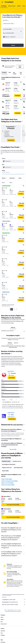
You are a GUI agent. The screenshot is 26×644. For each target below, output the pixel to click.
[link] (11, 140)
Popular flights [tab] (5, 504)
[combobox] (6, 20)
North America (11, 643)
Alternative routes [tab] (6, 494)
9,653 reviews (11, 450)
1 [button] (12, 309)
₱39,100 (17, 17)
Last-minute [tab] (15, 73)
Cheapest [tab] (4, 72)
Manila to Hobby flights (7, 512)
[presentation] (21, 17)
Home (5, 643)
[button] (2, 2)
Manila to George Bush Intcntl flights (10, 514)
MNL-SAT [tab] (13, 327)
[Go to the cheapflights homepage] (10, 2)
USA (16, 643)
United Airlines (11, 446)
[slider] (24, 174)
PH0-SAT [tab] (10, 376)
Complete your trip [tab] (17, 494)
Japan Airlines (11, 404)
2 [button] (14, 309)
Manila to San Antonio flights (8, 518)
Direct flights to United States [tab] (9, 497)
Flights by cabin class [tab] (7, 500)
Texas (19, 643)
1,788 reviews (11, 408)
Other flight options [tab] (18, 500)
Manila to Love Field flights (8, 516)
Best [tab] (10, 72)
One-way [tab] (21, 73)
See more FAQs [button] (13, 482)
